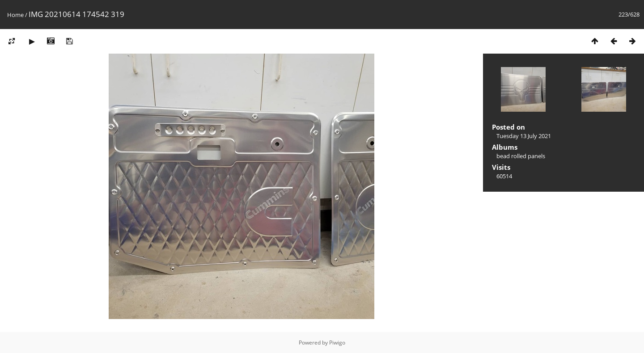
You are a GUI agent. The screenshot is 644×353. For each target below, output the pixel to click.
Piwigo (337, 342)
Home (15, 15)
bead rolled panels (521, 156)
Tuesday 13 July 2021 (524, 136)
